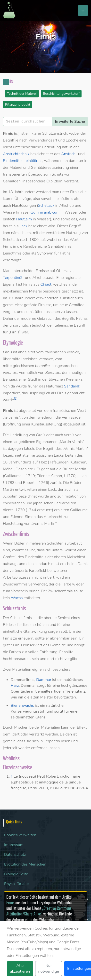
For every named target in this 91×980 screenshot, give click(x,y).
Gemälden (12, 181)
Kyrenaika (74, 379)
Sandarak (72, 386)
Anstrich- (69, 154)
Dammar (44, 680)
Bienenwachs (22, 706)
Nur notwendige (49, 969)
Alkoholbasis (44, 278)
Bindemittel (13, 161)
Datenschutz (15, 855)
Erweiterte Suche (70, 122)
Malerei (16, 168)
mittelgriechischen (18, 366)
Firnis (10, 902)
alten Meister (42, 697)
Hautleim (24, 219)
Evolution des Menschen (25, 864)
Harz (15, 686)
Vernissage (71, 417)
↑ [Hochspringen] (12, 776)
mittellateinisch (25, 359)
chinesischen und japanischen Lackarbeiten (40, 503)
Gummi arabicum (45, 212)
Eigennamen (47, 442)
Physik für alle (16, 884)
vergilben (73, 659)
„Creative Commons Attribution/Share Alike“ (39, 911)
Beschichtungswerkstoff (61, 94)
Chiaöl (46, 284)
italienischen (55, 352)
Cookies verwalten (20, 835)
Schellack (46, 206)
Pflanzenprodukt (18, 105)
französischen (65, 411)
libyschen (57, 379)
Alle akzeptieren (20, 969)
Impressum (14, 845)
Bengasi (10, 379)
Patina (65, 253)
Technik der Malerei (22, 94)
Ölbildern (54, 181)
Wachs (17, 598)
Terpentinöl (13, 278)
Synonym (45, 253)
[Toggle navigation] (83, 10)
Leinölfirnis (33, 161)
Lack (24, 226)
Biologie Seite (16, 874)
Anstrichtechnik (16, 154)
